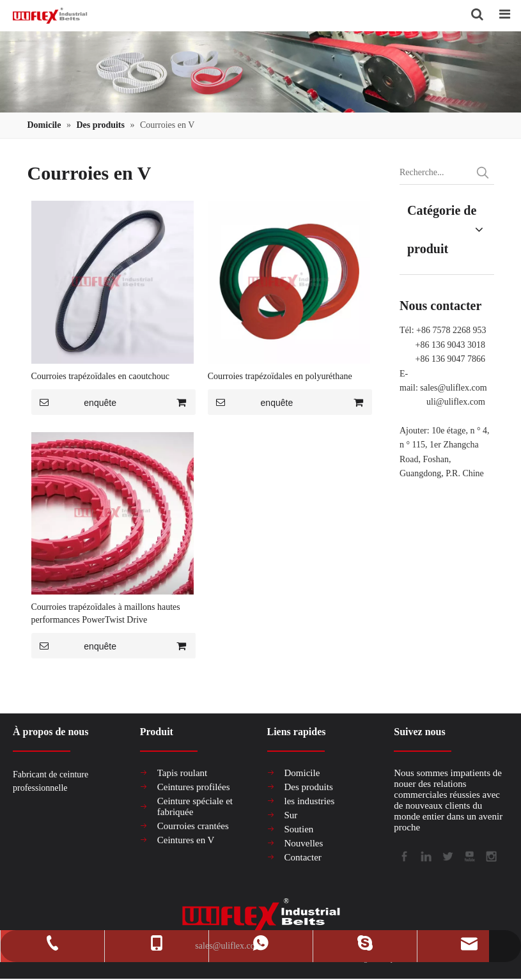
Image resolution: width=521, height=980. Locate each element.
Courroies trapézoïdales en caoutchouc (101, 376)
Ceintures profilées (194, 787)
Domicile (302, 773)
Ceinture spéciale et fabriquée (195, 806)
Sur (291, 815)
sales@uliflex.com (453, 388)
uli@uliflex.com (456, 402)
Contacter (303, 857)
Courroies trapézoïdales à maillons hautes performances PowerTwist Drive (106, 613)
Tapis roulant (183, 773)
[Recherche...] (435, 173)
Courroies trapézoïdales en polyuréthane (280, 376)
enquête (74, 402)
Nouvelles (304, 843)
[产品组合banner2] (260, 72)
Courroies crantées (193, 826)
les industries (310, 801)
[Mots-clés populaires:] (483, 173)
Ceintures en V (186, 840)
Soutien (299, 829)
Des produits (309, 787)
